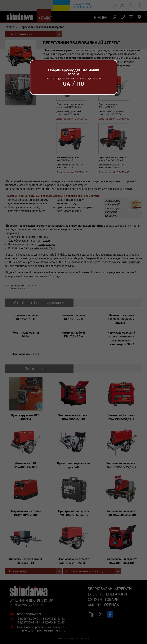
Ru (81, 83)
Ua (67, 83)
